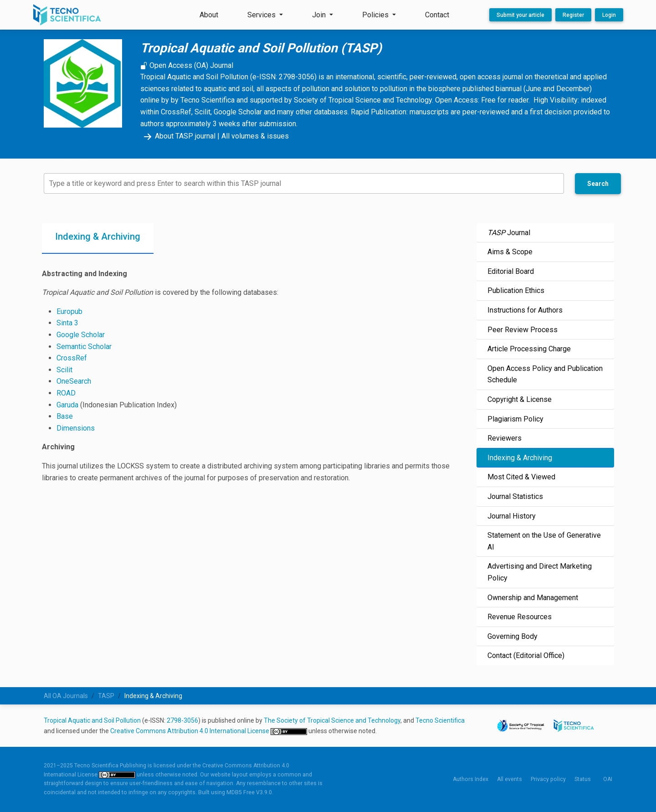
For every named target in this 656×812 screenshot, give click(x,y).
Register (573, 15)
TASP (106, 696)
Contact (437, 15)
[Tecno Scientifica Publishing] (68, 15)
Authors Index (471, 779)
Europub (69, 311)
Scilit (64, 370)
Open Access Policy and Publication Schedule (545, 374)
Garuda (67, 405)
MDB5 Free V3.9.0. (250, 792)
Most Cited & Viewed (521, 477)
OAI (608, 779)
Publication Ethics (516, 290)
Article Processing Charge (529, 349)
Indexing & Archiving (520, 458)
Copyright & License (520, 399)
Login (609, 15)
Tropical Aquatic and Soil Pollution (92, 720)
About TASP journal (178, 136)
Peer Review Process (523, 330)
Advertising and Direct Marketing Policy (540, 572)
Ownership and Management (533, 598)
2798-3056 (182, 720)
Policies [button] (376, 15)
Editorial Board (511, 271)
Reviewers (505, 438)
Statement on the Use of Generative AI (544, 541)
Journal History (512, 516)
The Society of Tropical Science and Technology (332, 720)
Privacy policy (548, 779)
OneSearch (74, 381)
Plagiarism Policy (515, 419)
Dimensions (76, 428)
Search (598, 184)
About (209, 15)
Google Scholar (81, 335)
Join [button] (320, 15)
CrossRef (72, 358)
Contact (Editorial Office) (526, 655)
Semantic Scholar (84, 347)
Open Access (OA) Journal (187, 65)
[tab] (98, 239)
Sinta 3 (67, 323)
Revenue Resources (520, 617)
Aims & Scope (510, 252)
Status (583, 779)
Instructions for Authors (525, 310)
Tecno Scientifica (440, 720)
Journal (509, 233)
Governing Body (512, 636)
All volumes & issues (255, 136)
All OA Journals (66, 696)
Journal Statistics (515, 496)
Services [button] (262, 15)
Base (65, 416)
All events (510, 779)
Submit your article (520, 15)
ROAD (66, 393)
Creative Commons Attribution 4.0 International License (190, 731)
